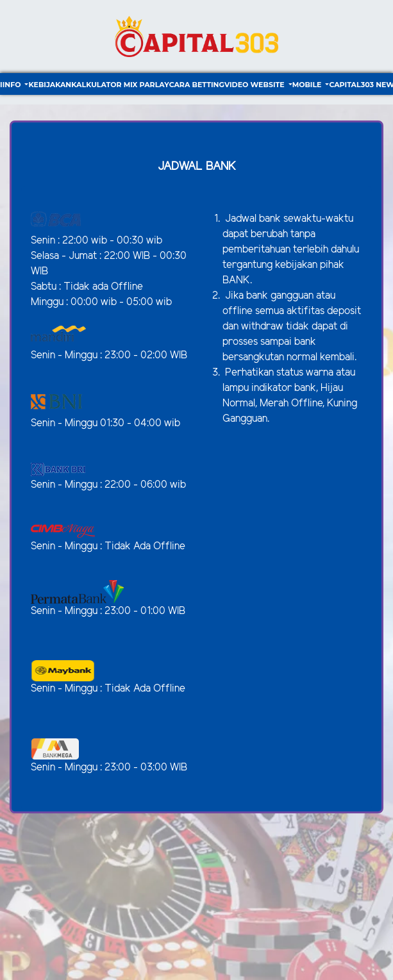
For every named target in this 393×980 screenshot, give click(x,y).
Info (13, 85)
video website (255, 85)
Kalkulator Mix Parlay (120, 85)
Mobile (308, 85)
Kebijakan (50, 85)
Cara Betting (197, 85)
